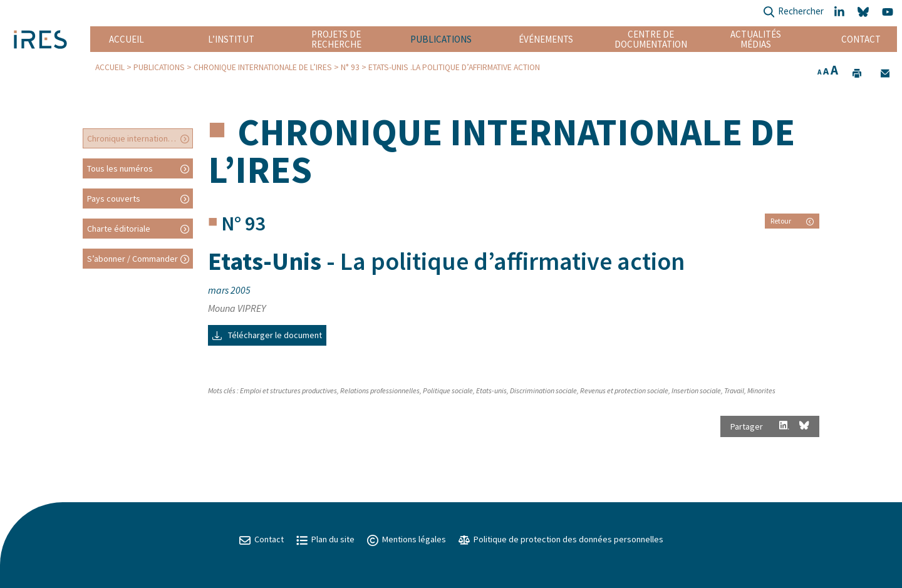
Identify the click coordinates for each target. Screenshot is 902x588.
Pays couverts (114, 199)
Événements (546, 39)
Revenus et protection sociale (624, 390)
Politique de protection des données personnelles (561, 539)
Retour (792, 221)
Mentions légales (407, 539)
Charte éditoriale (119, 229)
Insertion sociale (696, 390)
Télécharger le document (267, 335)
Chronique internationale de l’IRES (263, 67)
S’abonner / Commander (132, 259)
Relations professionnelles (380, 390)
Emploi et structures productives (288, 390)
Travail (734, 390)
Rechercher (793, 12)
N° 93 (350, 67)
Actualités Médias (756, 39)
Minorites (761, 390)
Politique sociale (448, 390)
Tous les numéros (120, 168)
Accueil (127, 39)
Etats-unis (491, 390)
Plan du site (325, 539)
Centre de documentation (651, 39)
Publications (441, 39)
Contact (861, 39)
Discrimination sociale (543, 390)
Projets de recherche (336, 39)
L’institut (231, 39)
